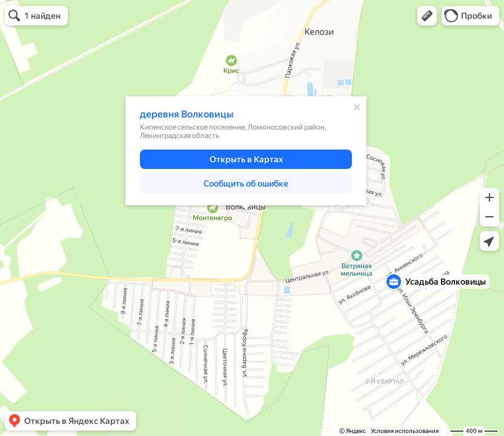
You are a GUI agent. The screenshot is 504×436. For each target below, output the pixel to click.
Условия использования (405, 431)
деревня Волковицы (187, 114)
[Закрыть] (357, 107)
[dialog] (246, 151)
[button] (427, 16)
